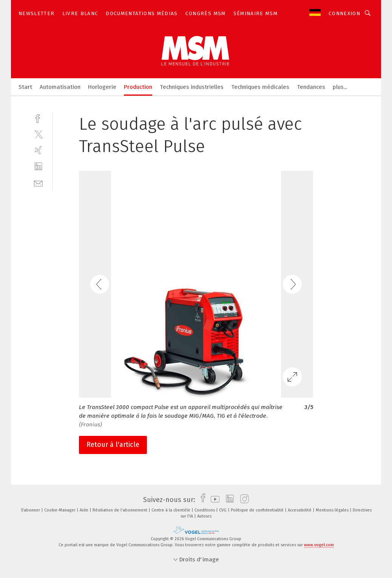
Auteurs (204, 516)
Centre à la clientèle (171, 510)
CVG (223, 510)
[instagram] (243, 500)
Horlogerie (102, 87)
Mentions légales (333, 510)
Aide (85, 510)
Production (138, 87)
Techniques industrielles (192, 87)
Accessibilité (300, 510)
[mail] (38, 183)
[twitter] (38, 134)
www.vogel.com (319, 545)
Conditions (205, 510)
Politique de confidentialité (258, 510)
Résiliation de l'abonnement (120, 510)
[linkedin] (38, 167)
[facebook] (38, 118)
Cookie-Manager (60, 510)
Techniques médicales (260, 87)
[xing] (38, 150)
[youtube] (213, 500)
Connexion (344, 13)
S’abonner (31, 510)
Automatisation (60, 87)
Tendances (311, 87)
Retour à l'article (113, 445)
